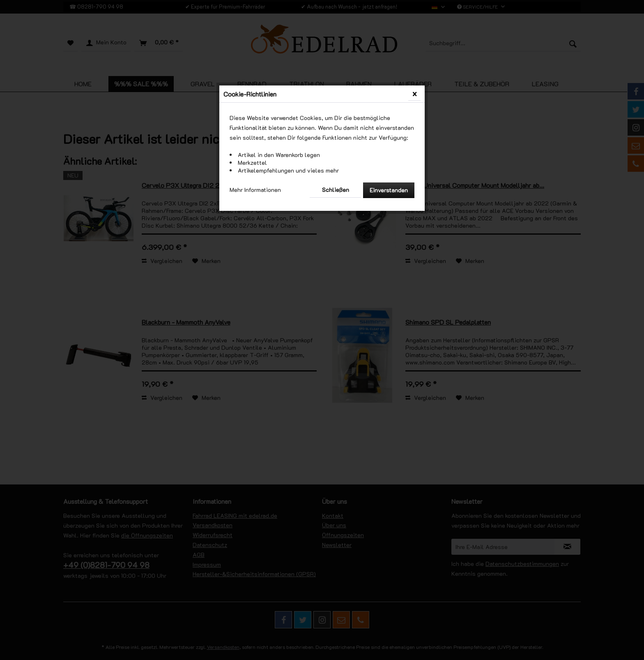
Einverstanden (389, 190)
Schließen (336, 190)
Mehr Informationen (255, 190)
